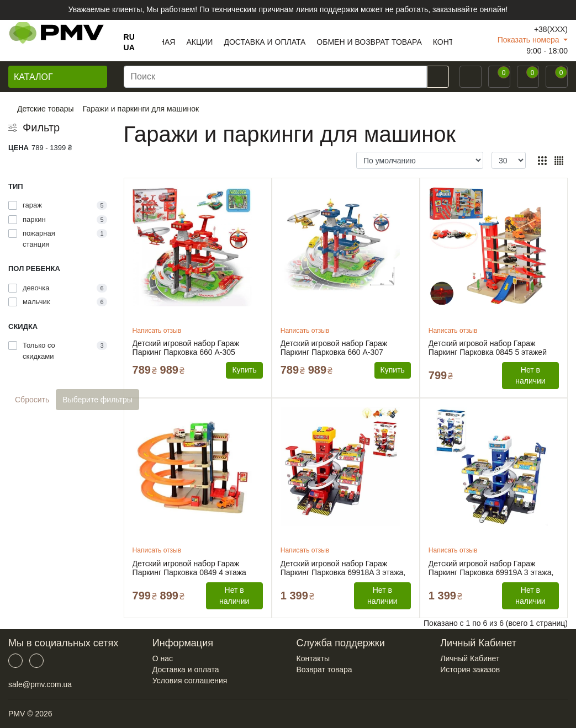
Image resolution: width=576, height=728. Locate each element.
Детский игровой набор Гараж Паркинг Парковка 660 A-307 (334, 348)
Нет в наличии (530, 375)
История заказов (470, 669)
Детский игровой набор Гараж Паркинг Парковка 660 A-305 (186, 348)
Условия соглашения (190, 681)
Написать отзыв (157, 331)
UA (129, 47)
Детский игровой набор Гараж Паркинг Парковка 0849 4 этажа (189, 568)
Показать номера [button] (530, 40)
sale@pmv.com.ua (40, 684)
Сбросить (32, 400)
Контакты (313, 658)
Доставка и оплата (186, 669)
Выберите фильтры (97, 400)
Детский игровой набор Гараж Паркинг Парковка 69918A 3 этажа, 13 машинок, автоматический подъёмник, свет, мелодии (343, 568)
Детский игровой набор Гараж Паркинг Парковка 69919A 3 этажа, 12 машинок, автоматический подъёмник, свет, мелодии (491, 568)
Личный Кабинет (470, 658)
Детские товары (46, 109)
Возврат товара (324, 669)
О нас (163, 658)
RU (129, 37)
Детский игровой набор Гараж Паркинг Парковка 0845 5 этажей (488, 348)
